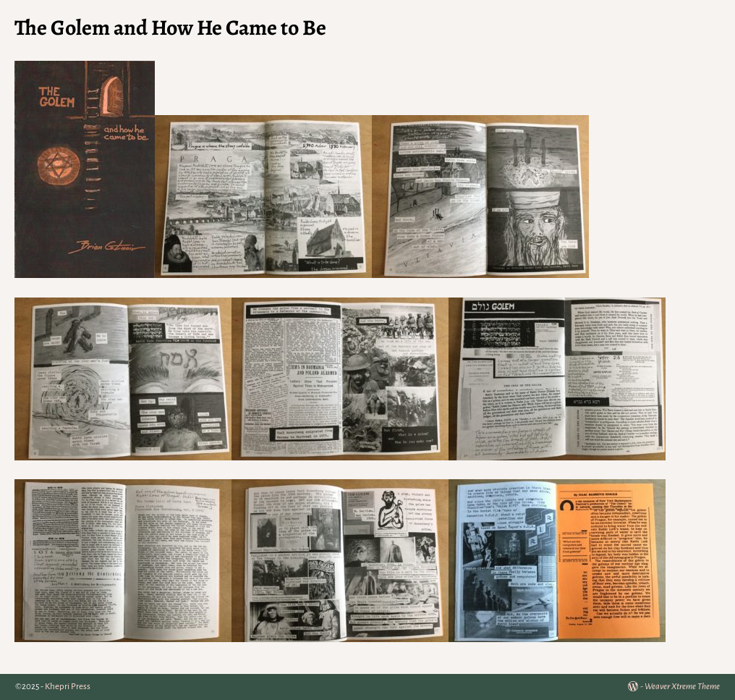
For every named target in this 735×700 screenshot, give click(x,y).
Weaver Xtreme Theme (682, 687)
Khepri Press (68, 687)
